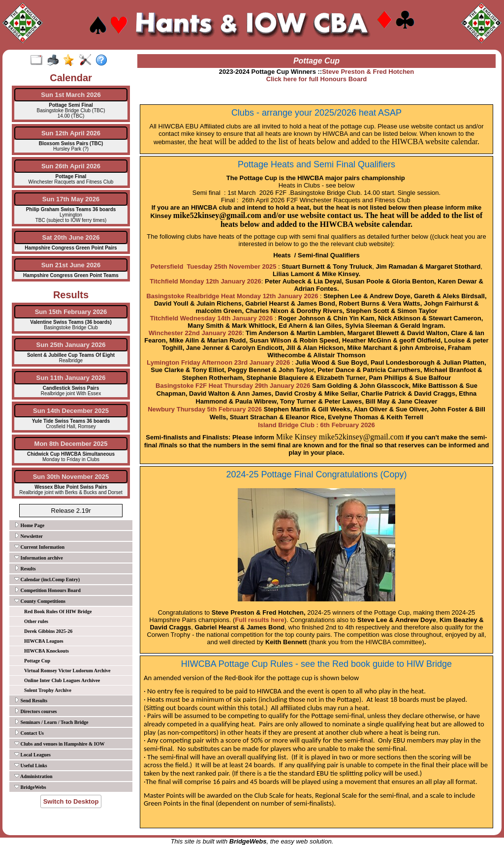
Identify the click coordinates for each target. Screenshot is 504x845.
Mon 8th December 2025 (71, 444)
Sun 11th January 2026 (71, 378)
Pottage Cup (37, 661)
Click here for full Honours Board (316, 79)
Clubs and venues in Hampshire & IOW (59, 744)
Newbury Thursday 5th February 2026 (205, 409)
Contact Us (29, 733)
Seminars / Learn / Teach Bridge (51, 722)
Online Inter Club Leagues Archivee (62, 680)
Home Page (29, 525)
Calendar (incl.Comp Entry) (47, 579)
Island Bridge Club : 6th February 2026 (316, 425)
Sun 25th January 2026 (71, 345)
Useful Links (31, 765)
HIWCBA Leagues (44, 641)
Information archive (39, 558)
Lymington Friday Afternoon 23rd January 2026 (218, 362)
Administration (33, 776)
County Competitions (40, 601)
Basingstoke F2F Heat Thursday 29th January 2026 (233, 386)
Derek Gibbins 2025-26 (48, 631)
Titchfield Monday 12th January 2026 (205, 281)
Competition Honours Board (47, 590)
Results (25, 568)
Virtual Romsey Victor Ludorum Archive (67, 671)
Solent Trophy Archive (48, 690)
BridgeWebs (30, 787)
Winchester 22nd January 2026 (195, 333)
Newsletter (29, 536)
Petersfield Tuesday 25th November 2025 (214, 266)
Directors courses (35, 711)
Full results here (259, 620)
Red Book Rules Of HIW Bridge (58, 611)
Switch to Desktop (71, 801)
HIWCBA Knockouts (47, 651)
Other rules (36, 621)
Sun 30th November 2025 (71, 477)
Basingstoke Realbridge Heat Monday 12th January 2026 (232, 296)
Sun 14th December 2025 (71, 411)
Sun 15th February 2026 (71, 312)
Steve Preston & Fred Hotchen (368, 72)
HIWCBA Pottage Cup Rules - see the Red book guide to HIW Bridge (316, 664)
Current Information (39, 547)
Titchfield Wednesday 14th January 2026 (212, 318)
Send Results (31, 700)
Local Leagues (32, 754)
